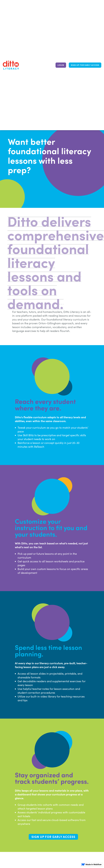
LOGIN (61, 65)
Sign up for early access (85, 65)
